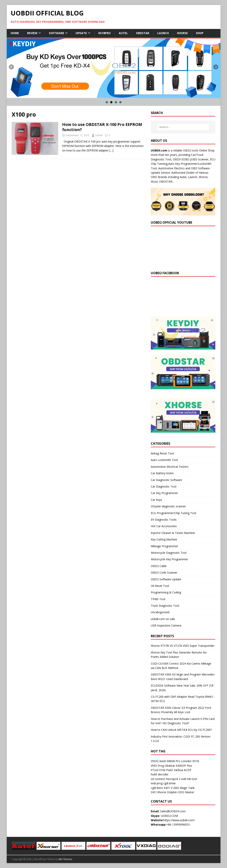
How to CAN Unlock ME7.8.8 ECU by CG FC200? (181, 730)
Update (81, 33)
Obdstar (143, 33)
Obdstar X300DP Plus (178, 766)
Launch (163, 33)
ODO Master (186, 792)
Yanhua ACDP (182, 770)
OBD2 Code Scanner (164, 572)
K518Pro (104, 33)
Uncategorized (160, 612)
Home (15, 33)
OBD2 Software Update (166, 579)
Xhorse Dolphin (167, 792)
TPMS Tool (158, 599)
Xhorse (182, 33)
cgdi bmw (169, 783)
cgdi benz (157, 788)
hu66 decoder (160, 774)
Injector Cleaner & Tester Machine (173, 533)
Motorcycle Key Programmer (169, 559)
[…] (111, 150)
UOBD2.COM (169, 816)
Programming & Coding (166, 592)
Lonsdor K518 (190, 761)
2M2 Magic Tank (184, 788)
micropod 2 (173, 779)
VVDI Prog (157, 766)
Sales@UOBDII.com (173, 811)
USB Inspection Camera (166, 625)
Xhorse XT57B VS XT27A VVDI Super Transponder (183, 646)
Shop (200, 33)
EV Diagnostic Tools (164, 520)
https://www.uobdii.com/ (179, 820)
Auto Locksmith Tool (164, 460)
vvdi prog (157, 783)
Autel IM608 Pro (170, 761)
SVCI (154, 792)
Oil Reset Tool (160, 586)
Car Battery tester (162, 473)
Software (57, 33)
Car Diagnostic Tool (164, 486)
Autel (123, 33)
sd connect (158, 779)
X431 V (168, 788)
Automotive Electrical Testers (170, 467)
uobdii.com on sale (163, 619)
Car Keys (156, 500)
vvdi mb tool (189, 779)
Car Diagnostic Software (166, 480)
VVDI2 (155, 761)
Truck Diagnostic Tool (165, 606)
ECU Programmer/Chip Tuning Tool (173, 513)
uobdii (99, 135)
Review (32, 33)
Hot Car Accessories (164, 526)
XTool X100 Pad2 (162, 770)
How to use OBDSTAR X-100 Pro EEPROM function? (102, 127)
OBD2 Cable (159, 566)
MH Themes (65, 859)
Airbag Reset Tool (162, 453)
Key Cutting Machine (164, 539)
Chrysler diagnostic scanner (168, 506)
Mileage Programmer (164, 546)
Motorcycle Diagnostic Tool (169, 553)
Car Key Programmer (164, 493)
